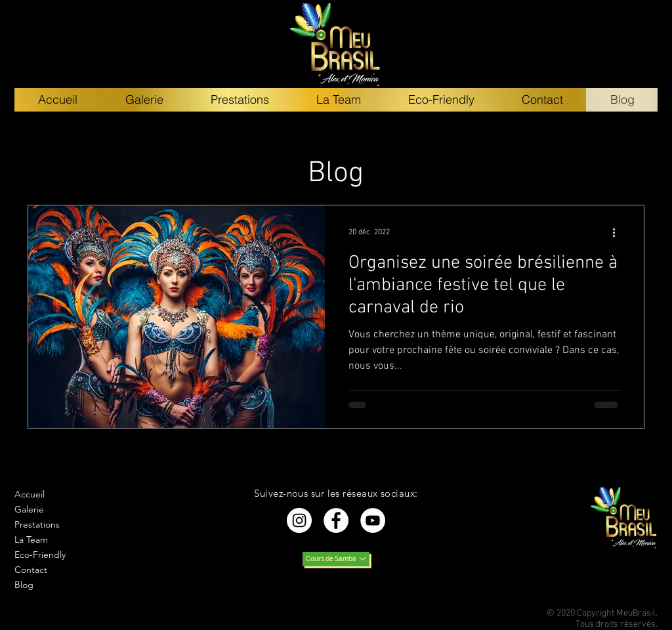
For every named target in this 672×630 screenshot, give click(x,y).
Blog (24, 585)
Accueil (30, 494)
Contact (31, 570)
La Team (31, 539)
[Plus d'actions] (618, 232)
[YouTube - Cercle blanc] (373, 520)
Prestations (37, 524)
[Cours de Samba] (336, 559)
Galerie (29, 509)
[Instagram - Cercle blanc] (299, 520)
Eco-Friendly (40, 555)
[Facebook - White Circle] (336, 520)
